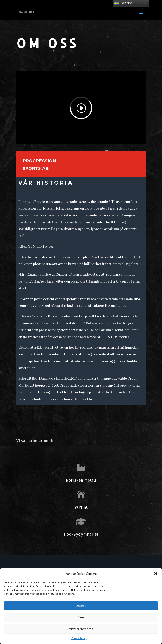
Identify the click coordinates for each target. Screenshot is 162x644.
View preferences (81, 629)
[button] (156, 574)
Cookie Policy (79, 638)
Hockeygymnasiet (81, 534)
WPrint (81, 507)
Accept (81, 606)
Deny (81, 617)
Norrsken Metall (81, 480)
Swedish (123, 3)
